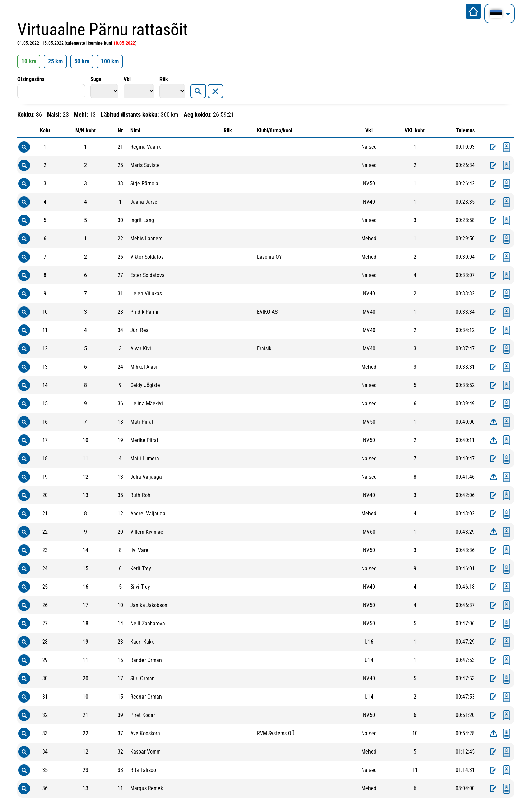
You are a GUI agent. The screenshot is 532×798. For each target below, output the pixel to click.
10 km (29, 61)
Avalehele (473, 11)
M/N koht (85, 131)
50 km (82, 61)
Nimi (135, 131)
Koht (45, 131)
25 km (55, 61)
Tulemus (465, 131)
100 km (110, 61)
